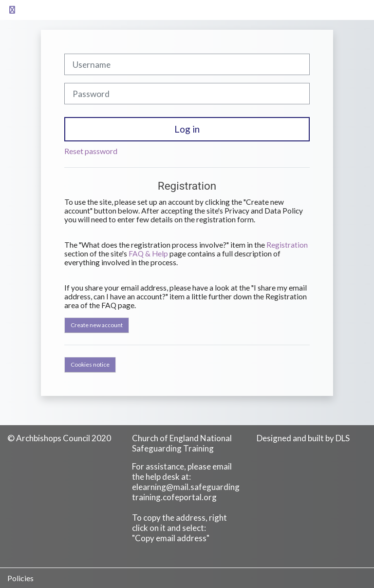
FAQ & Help (148, 254)
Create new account (97, 325)
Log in (187, 129)
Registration (287, 245)
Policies (20, 578)
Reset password (91, 151)
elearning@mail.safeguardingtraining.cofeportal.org (186, 492)
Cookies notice (90, 364)
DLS (343, 438)
